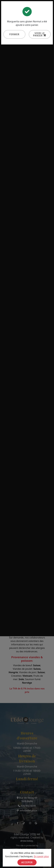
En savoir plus (41, 856)
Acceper (27, 862)
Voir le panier (40, 34)
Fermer (14, 34)
